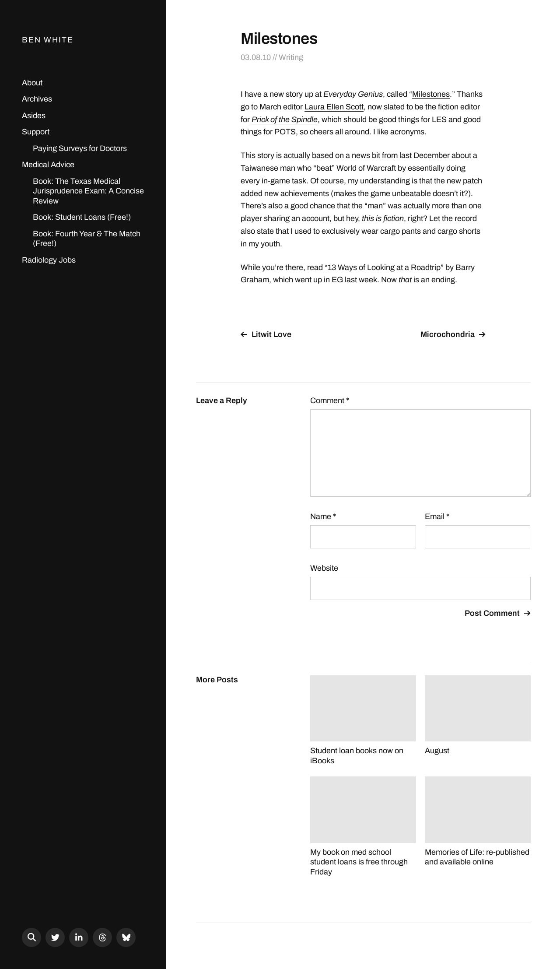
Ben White (48, 40)
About (32, 83)
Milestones (431, 94)
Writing (291, 57)
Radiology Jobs (49, 260)
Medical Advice (48, 165)
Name (323, 516)
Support (36, 132)
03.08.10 (256, 57)
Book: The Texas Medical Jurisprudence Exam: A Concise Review (88, 191)
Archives (37, 99)
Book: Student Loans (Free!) (82, 217)
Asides (34, 116)
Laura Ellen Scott (334, 107)
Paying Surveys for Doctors (80, 148)
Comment (330, 400)
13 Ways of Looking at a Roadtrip (384, 267)
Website (324, 568)
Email (437, 516)
